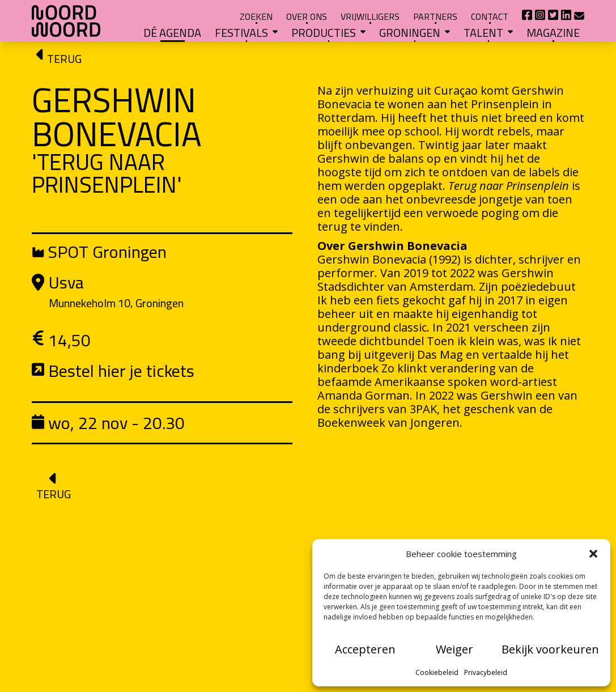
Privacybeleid (486, 672)
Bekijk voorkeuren (550, 649)
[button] (593, 554)
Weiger (454, 649)
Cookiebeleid (437, 672)
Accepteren (365, 649)
